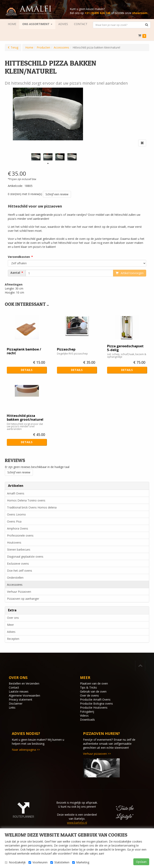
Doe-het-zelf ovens (20, 571)
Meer (10, 625)
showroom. (140, 13)
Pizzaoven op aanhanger (23, 599)
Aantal (15, 273)
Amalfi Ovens (16, 493)
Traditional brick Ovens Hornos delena (32, 507)
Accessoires (15, 585)
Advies (11, 632)
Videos (84, 716)
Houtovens (14, 542)
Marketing (81, 862)
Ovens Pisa (14, 521)
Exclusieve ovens (18, 564)
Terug (14, 47)
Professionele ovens (20, 535)
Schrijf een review (57, 194)
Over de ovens (89, 695)
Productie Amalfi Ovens (95, 699)
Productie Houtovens (94, 707)
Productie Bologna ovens (96, 703)
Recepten (13, 639)
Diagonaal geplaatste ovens (25, 557)
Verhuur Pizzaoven (19, 592)
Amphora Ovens (18, 528)
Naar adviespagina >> (26, 750)
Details (27, 370)
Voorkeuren (38, 862)
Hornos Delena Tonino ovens (26, 500)
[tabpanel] (36, 157)
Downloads (87, 720)
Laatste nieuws (19, 691)
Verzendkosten (19, 257)
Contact (14, 687)
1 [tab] (48, 163)
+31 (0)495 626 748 (97, 13)
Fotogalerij (87, 712)
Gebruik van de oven (93, 691)
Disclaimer (16, 703)
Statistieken (60, 862)
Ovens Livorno (16, 514)
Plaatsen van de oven (94, 683)
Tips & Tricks (88, 687)
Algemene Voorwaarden (24, 695)
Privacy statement (21, 699)
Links (12, 707)
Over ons (13, 618)
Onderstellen (15, 578)
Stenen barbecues (19, 549)
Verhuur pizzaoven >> (97, 754)
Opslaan (141, 862)
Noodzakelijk (15, 862)
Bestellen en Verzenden (24, 683)
